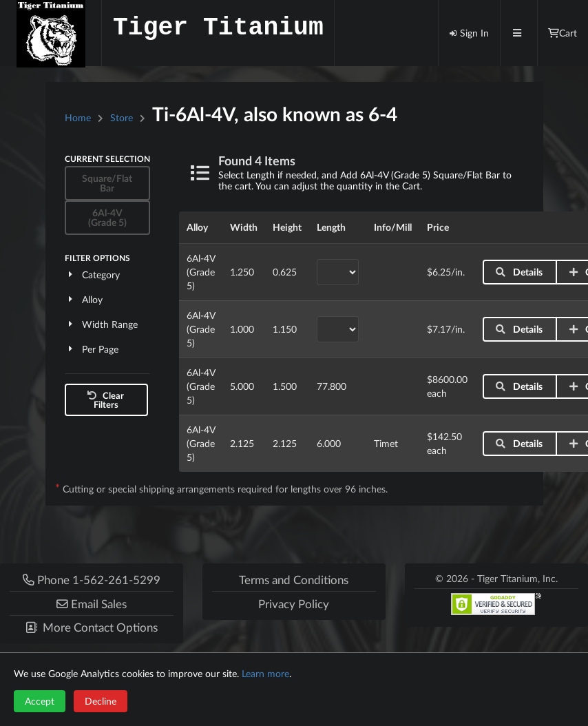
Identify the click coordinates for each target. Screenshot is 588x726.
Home (78, 117)
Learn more (265, 673)
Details (519, 272)
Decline (101, 701)
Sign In (469, 33)
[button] (92, 603)
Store (122, 117)
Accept (40, 701)
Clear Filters (105, 400)
